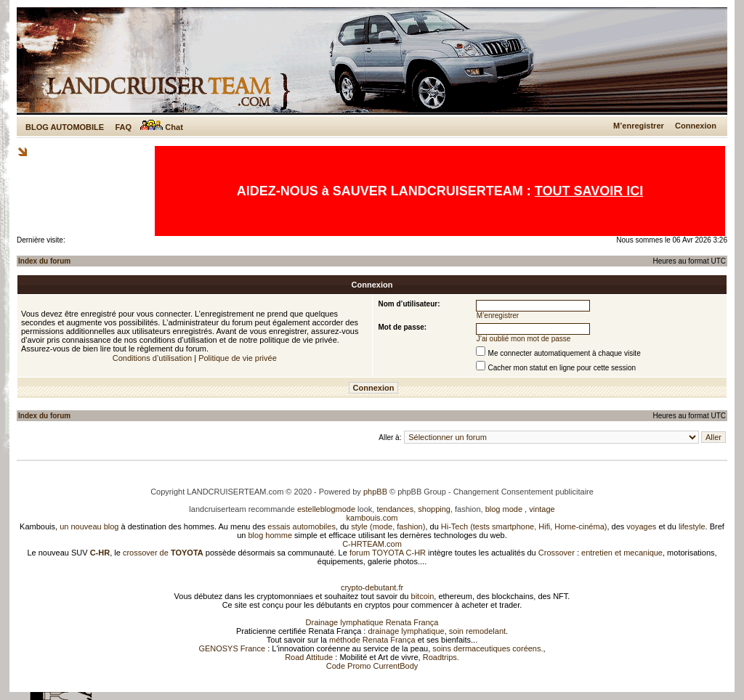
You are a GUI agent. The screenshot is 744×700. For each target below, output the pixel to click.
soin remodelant (477, 631)
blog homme (271, 535)
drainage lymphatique (406, 631)
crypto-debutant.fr (372, 587)
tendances (395, 509)
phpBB (375, 492)
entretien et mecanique (622, 553)
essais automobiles (302, 526)
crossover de (162, 553)
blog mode (504, 509)
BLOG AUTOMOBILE (65, 127)
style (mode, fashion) (388, 526)
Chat (162, 127)
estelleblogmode (326, 509)
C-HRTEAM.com (372, 544)
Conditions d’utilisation (152, 358)
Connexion (696, 126)
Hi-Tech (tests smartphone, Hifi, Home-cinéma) (524, 526)
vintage (542, 509)
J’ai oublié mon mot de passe (524, 339)
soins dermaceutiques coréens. (488, 648)
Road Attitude (309, 657)
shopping (434, 509)
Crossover (557, 553)
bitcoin (423, 596)
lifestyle (692, 526)
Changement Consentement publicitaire (523, 492)
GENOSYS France (232, 648)
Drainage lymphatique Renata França (372, 622)
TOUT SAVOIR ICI (589, 191)
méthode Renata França (372, 640)
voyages (641, 526)
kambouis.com (372, 518)
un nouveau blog (89, 526)
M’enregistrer (639, 126)
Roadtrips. (441, 657)
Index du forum (44, 261)
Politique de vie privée (238, 358)
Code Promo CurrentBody (372, 666)
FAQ (123, 127)
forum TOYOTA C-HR (388, 553)
